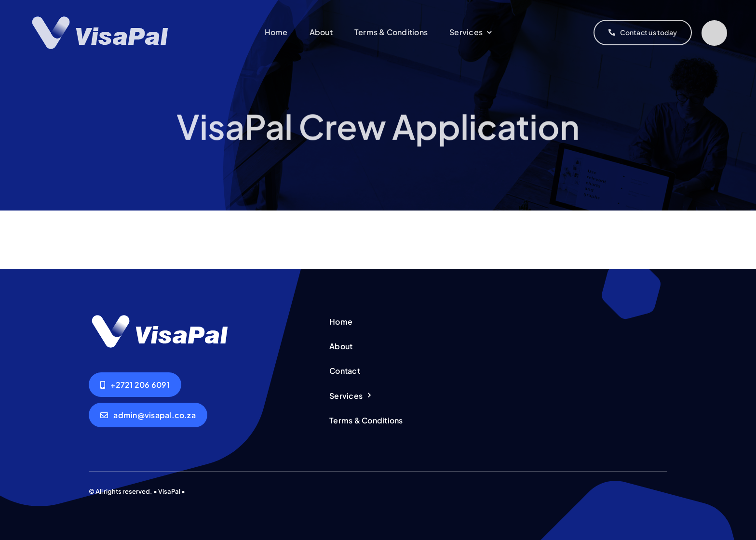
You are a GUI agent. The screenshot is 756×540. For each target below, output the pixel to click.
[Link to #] (714, 33)
